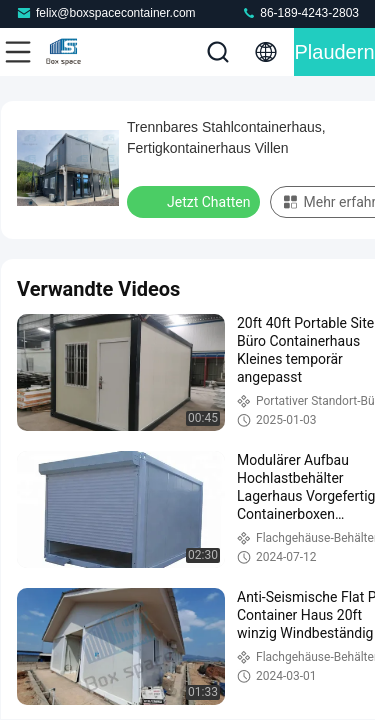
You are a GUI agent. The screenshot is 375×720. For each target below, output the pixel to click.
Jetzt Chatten (195, 201)
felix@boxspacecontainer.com (106, 12)
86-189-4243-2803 (300, 12)
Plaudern (334, 52)
